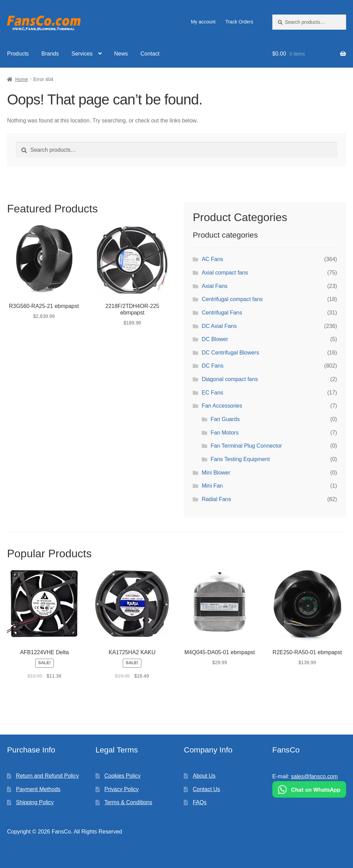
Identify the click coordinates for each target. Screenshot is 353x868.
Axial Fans (215, 286)
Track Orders (239, 22)
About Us (204, 776)
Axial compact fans (225, 273)
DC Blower (215, 339)
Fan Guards (225, 419)
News (121, 54)
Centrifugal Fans (222, 313)
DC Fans (213, 366)
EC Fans (212, 393)
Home (22, 79)
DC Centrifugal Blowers (230, 353)
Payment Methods (38, 789)
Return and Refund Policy (47, 776)
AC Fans (212, 259)
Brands (50, 54)
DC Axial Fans (219, 326)
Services (82, 54)
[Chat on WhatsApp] (309, 789)
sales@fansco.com (314, 776)
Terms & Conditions (128, 802)
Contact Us (206, 789)
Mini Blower (216, 473)
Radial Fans (216, 499)
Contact (150, 54)
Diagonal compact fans (230, 379)
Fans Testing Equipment (240, 459)
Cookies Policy (123, 776)
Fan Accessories (222, 406)
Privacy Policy (122, 789)
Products (18, 54)
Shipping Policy (35, 802)
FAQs (200, 802)
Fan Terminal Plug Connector (246, 446)
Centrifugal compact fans (232, 299)
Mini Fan (212, 486)
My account (203, 22)
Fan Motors (225, 433)
